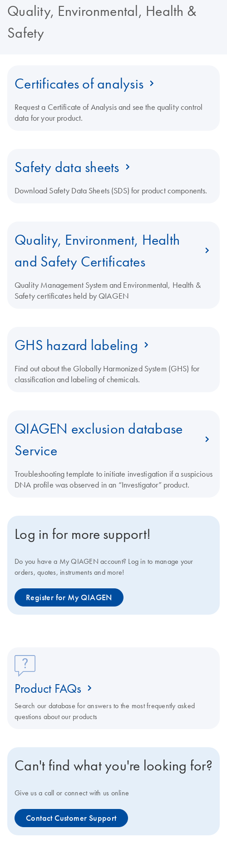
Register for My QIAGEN (69, 597)
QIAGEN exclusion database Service (99, 439)
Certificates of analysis (79, 84)
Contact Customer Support (71, 818)
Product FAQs (48, 688)
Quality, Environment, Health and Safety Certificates (97, 251)
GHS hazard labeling (76, 345)
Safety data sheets (67, 167)
